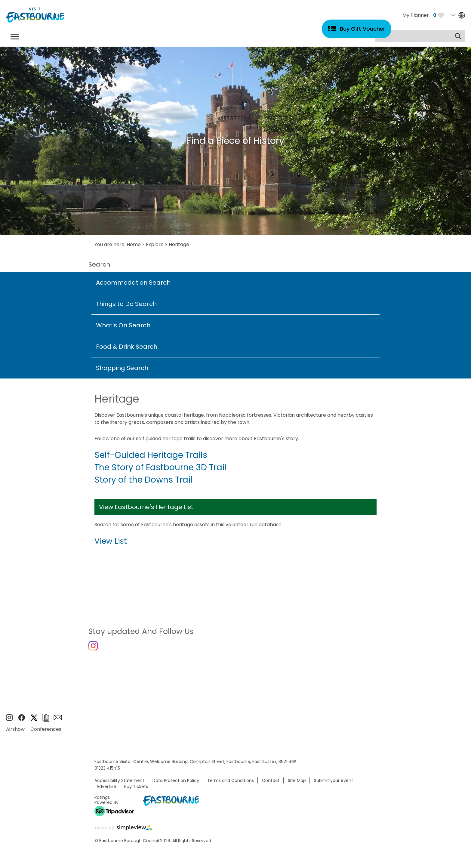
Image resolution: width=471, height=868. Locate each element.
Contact (271, 784)
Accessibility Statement (119, 784)
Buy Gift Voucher (363, 29)
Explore (155, 244)
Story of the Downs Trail (143, 480)
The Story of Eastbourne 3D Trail (160, 467)
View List (111, 541)
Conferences (46, 732)
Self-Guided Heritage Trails (151, 455)
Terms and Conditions (231, 784)
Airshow (15, 732)
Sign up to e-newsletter (58, 721)
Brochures (45, 721)
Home (134, 244)
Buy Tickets (136, 790)
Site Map (297, 784)
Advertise (106, 790)
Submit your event (334, 784)
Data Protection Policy (176, 784)
